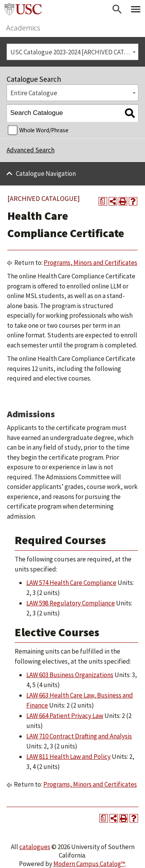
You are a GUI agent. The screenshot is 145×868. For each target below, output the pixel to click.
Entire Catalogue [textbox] (34, 93)
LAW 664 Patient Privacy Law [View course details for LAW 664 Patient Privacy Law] (65, 716)
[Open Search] (117, 9)
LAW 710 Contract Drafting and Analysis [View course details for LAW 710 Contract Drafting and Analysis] (79, 736)
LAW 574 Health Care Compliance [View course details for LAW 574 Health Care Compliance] (71, 583)
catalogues (35, 847)
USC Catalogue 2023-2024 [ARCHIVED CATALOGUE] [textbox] (74, 52)
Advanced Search (31, 150)
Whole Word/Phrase (44, 130)
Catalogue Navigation (46, 174)
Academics (23, 28)
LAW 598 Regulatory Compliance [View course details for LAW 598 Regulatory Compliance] (71, 603)
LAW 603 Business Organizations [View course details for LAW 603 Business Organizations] (70, 675)
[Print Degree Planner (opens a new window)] (103, 201)
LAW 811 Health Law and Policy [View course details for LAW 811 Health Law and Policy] (68, 757)
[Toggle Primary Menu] (136, 9)
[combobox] (72, 52)
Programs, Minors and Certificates (90, 263)
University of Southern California (23, 9)
